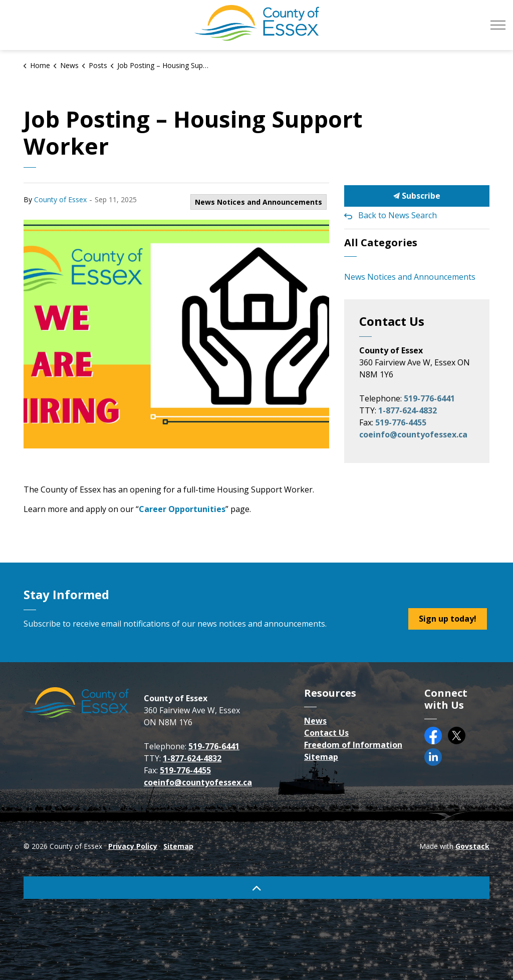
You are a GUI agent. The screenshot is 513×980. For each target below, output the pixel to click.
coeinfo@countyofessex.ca (413, 434)
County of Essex (60, 199)
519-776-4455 (401, 422)
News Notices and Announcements (259, 202)
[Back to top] (256, 888)
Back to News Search (398, 215)
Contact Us (326, 733)
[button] (176, 334)
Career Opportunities (182, 509)
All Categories (381, 242)
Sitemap (321, 757)
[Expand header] (498, 25)
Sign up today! (448, 619)
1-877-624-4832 (408, 410)
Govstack (472, 846)
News (315, 721)
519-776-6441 (429, 398)
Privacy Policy (133, 846)
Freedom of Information (353, 745)
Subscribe (417, 196)
